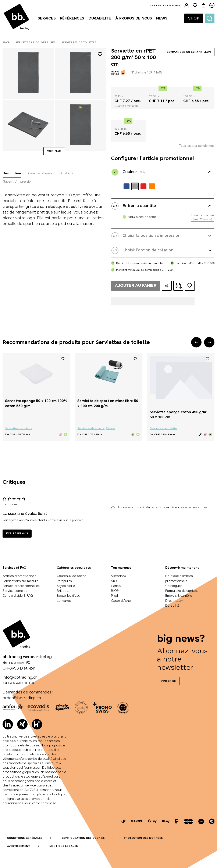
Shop (194, 18)
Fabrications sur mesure (20, 581)
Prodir (115, 596)
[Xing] (22, 724)
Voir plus (54, 151)
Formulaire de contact (182, 591)
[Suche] (210, 18)
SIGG (115, 581)
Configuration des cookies (83, 838)
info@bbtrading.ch (20, 678)
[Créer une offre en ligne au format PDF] (178, 286)
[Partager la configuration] (167, 286)
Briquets (63, 591)
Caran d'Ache (121, 601)
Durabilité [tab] (66, 173)
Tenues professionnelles (21, 586)
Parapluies (64, 581)
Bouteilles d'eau (68, 596)
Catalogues (174, 586)
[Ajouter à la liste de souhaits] (100, 55)
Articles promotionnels (19, 576)
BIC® (115, 591)
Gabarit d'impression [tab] (18, 182)
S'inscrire (168, 681)
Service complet (15, 591)
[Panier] (203, 5)
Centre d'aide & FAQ (165, 6)
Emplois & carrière (179, 596)
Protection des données (143, 838)
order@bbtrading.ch (22, 698)
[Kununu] (37, 724)
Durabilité (172, 606)
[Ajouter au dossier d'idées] (190, 286)
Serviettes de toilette (19, 428)
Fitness (111, 428)
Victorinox (119, 576)
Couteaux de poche (72, 576)
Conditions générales (25, 838)
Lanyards (64, 601)
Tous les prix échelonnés (197, 146)
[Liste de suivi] (195, 5)
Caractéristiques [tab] (40, 173)
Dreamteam (174, 601)
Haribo (116, 586)
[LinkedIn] (8, 724)
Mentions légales (64, 846)
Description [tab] (12, 173)
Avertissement (19, 846)
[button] (196, 342)
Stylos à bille (66, 586)
